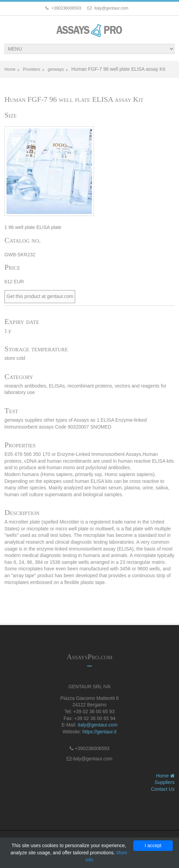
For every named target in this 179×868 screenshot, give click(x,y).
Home (10, 69)
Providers (32, 69)
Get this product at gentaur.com (40, 296)
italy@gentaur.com (98, 725)
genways (56, 69)
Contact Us (163, 789)
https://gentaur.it (99, 732)
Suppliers (165, 782)
